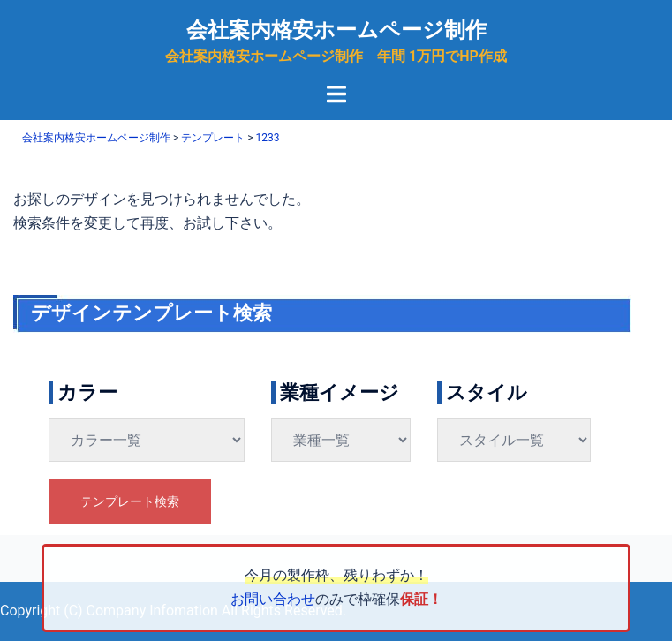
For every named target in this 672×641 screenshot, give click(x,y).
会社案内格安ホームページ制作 (336, 30)
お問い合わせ (273, 599)
